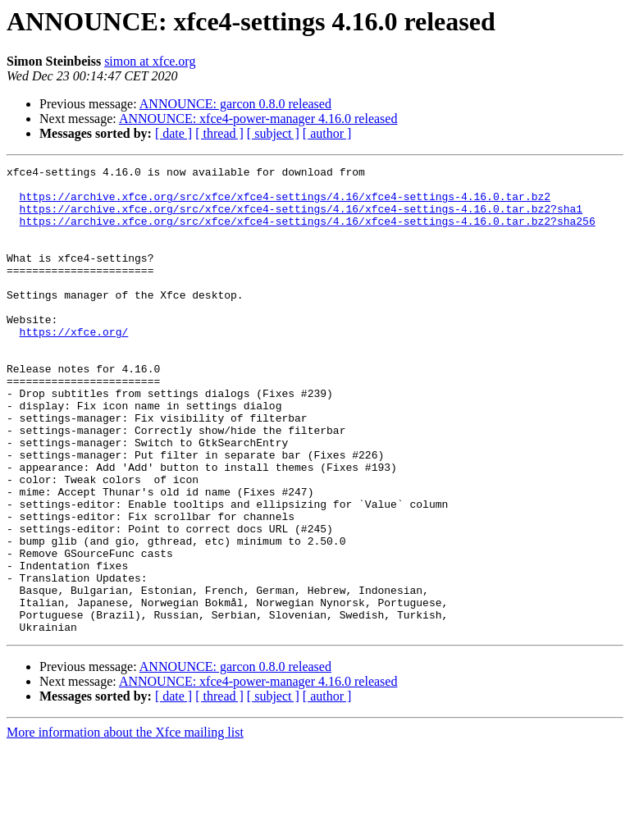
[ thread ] (219, 133)
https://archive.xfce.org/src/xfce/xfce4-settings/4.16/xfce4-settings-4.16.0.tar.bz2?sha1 (301, 218)
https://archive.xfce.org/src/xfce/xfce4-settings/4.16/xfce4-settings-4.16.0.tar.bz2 (285, 203)
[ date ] (173, 133)
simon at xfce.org (150, 61)
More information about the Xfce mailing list (125, 826)
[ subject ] (273, 133)
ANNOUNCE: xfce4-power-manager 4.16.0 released (258, 119)
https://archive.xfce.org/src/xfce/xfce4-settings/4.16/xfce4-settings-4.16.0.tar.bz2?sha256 (308, 233)
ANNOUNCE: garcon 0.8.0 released (235, 104)
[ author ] (327, 133)
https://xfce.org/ (74, 366)
